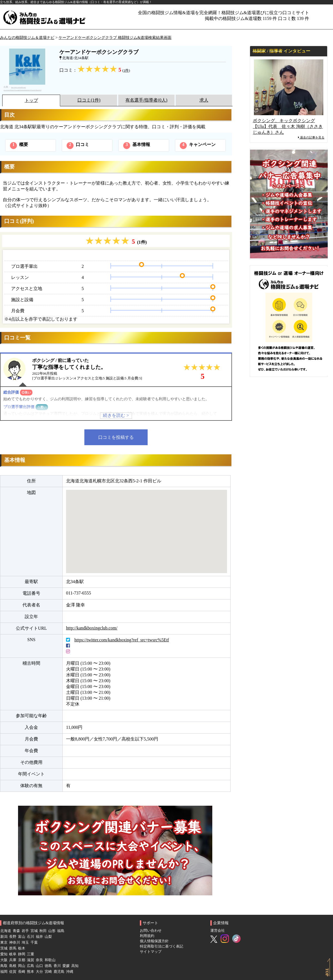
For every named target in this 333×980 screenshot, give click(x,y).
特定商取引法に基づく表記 (162, 946)
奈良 (39, 960)
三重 (31, 954)
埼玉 (25, 943)
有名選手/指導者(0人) (146, 100)
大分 (39, 972)
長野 (13, 937)
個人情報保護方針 (154, 941)
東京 (4, 943)
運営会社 (218, 931)
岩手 (25, 931)
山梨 (48, 937)
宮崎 (48, 972)
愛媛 (66, 966)
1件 (126, 70)
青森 (16, 931)
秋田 (43, 931)
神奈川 (15, 943)
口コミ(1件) (89, 100)
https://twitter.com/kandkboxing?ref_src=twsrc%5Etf (122, 640)
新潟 (4, 937)
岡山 (22, 966)
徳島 (48, 966)
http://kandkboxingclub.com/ (92, 628)
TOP (327, 972)
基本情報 (137, 146)
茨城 (4, 948)
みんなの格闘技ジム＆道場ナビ (27, 37)
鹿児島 (59, 972)
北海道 (6, 931)
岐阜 (13, 954)
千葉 (34, 943)
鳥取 (4, 966)
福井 (39, 937)
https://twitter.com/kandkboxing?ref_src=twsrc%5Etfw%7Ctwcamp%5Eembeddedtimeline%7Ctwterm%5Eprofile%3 (22, 89)
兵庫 (13, 960)
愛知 (4, 954)
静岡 (22, 954)
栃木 (22, 948)
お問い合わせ (151, 931)
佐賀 (13, 972)
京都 (22, 960)
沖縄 (70, 972)
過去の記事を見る (311, 137)
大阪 (4, 960)
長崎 (22, 972)
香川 (57, 966)
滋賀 (31, 960)
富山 (22, 937)
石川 (31, 937)
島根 (13, 966)
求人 (204, 100)
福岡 (4, 972)
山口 (39, 966)
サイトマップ (151, 952)
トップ (31, 100)
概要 (19, 146)
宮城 (34, 931)
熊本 (31, 972)
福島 (61, 931)
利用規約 (147, 936)
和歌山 (50, 960)
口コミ (78, 146)
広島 (31, 966)
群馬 (13, 948)
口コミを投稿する (116, 437)
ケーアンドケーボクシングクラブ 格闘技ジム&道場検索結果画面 (115, 37)
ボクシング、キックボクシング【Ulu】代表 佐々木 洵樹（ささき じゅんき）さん (288, 126)
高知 (75, 966)
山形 (52, 931)
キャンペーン (198, 146)
